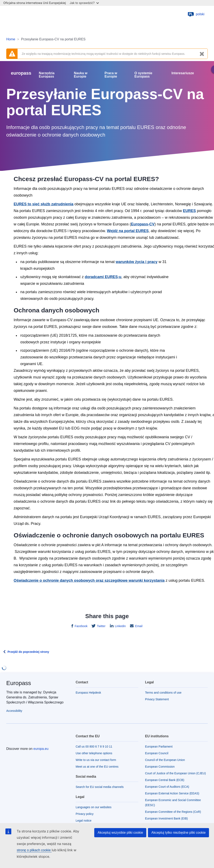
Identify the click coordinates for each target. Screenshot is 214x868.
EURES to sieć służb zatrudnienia (43, 204)
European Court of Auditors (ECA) (167, 787)
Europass (19, 683)
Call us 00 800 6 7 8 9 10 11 (94, 747)
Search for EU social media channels (100, 787)
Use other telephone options (94, 753)
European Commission (160, 767)
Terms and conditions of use (163, 693)
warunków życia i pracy (137, 262)
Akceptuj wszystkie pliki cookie (120, 833)
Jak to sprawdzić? (84, 3)
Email (138, 626)
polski (196, 14)
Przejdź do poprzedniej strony (28, 652)
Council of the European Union (165, 760)
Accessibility (14, 711)
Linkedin (120, 626)
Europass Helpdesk (88, 693)
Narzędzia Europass (47, 75)
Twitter (101, 626)
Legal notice (84, 821)
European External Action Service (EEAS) (172, 793)
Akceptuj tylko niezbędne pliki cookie (178, 833)
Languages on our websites (94, 807)
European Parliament (159, 747)
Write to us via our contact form (96, 760)
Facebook (81, 626)
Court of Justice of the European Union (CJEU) (175, 773)
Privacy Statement (157, 699)
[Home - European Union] (28, 14)
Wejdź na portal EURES (128, 231)
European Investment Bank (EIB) (166, 818)
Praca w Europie (111, 75)
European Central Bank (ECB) (165, 780)
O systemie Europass (143, 75)
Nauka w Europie (81, 75)
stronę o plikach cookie (34, 850)
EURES (189, 211)
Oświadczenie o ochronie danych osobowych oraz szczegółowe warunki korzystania (89, 580)
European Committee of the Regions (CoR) (173, 812)
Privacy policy (85, 814)
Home (11, 39)
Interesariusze (183, 73)
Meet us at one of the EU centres (97, 767)
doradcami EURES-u (103, 277)
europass (21, 73)
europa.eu (41, 749)
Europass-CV (143, 224)
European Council (157, 753)
